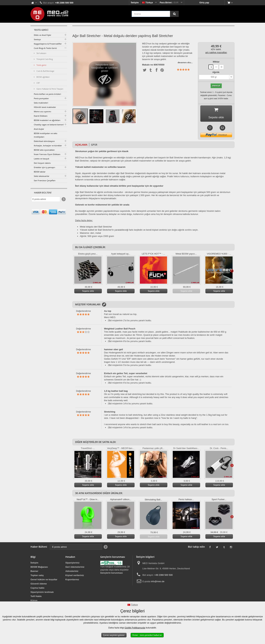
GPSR (94, 146)
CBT (38, 83)
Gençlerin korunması (111, 574)
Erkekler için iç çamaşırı (44, 167)
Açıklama (81, 146)
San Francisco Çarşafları (45, 180)
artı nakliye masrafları (216, 52)
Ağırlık (216, 72)
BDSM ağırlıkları (43, 77)
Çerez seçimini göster (114, 635)
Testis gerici (41, 65)
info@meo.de (158, 582)
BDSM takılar (40, 172)
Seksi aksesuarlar (42, 176)
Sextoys (37, 39)
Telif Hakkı (36, 597)
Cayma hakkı (37, 589)
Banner (34, 572)
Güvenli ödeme (39, 585)
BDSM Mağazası (39, 568)
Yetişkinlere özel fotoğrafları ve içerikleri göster (105, 75)
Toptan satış (37, 576)
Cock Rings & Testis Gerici (45, 48)
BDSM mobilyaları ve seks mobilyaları (46, 135)
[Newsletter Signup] (63, 199)
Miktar (216, 62)
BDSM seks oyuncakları (44, 150)
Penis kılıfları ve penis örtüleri (47, 94)
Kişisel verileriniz (75, 576)
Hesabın (70, 558)
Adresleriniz (72, 572)
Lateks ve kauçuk (41, 159)
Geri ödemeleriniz (75, 568)
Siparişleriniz (72, 564)
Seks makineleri (41, 103)
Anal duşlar (39, 129)
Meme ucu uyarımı (42, 111)
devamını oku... (185, 62)
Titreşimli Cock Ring (44, 59)
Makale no (148, 65)
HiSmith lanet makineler (45, 107)
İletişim (135, 3)
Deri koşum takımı (42, 163)
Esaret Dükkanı (41, 116)
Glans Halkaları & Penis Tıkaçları (50, 89)
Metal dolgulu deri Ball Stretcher (96, 228)
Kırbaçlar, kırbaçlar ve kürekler (48, 146)
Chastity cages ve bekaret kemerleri (50, 125)
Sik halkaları (41, 53)
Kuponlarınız (72, 580)
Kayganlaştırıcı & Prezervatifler (48, 44)
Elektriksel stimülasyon (44, 141)
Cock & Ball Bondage (45, 71)
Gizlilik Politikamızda (135, 628)
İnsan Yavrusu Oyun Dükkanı (47, 154)
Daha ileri (232, 272)
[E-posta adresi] (46, 199)
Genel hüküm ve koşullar (44, 580)
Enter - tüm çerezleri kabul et (147, 635)
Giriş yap (204, 3)
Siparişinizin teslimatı (42, 593)
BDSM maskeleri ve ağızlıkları (47, 120)
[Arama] (174, 14)
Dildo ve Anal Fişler (43, 35)
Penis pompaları (41, 98)
